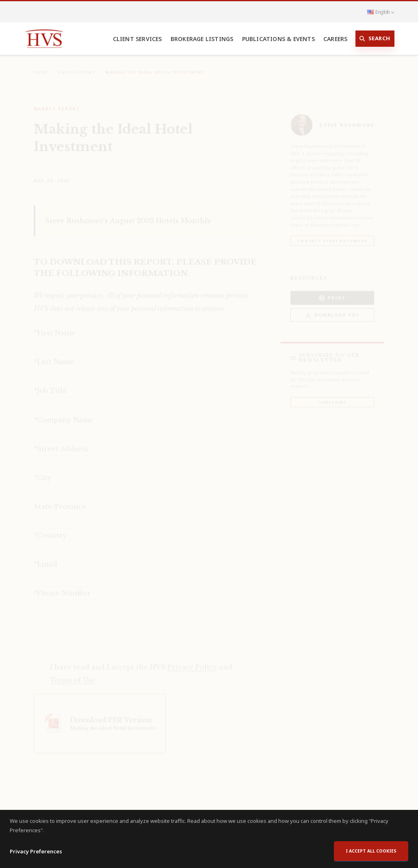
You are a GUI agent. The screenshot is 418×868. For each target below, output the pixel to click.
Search (375, 39)
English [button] (381, 12)
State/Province (60, 501)
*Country (50, 530)
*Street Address (61, 443)
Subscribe (332, 397)
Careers (335, 39)
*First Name (54, 327)
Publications (77, 66)
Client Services (138, 39)
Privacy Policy (192, 661)
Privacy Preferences (36, 851)
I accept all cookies (371, 851)
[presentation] (95, 633)
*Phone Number (62, 587)
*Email (45, 559)
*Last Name (54, 356)
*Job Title (50, 385)
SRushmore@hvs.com (335, 219)
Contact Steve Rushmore (332, 235)
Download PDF (332, 310)
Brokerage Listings (202, 39)
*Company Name (64, 414)
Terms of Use (73, 674)
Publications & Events (278, 39)
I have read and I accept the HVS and (141, 668)
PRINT (332, 293)
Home (41, 66)
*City (43, 472)
